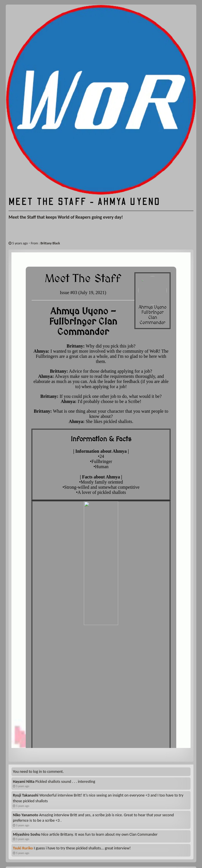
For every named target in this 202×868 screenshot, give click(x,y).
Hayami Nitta (24, 717)
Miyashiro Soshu (27, 770)
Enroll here (101, 841)
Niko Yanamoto (25, 751)
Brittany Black (50, 243)
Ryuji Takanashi (26, 731)
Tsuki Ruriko (23, 784)
